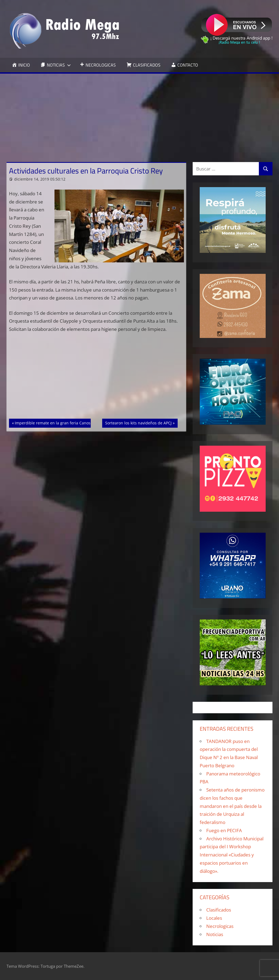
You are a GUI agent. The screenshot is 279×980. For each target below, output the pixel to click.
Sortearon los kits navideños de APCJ (138, 422)
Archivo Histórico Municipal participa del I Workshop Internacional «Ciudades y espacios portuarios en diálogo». (232, 855)
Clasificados (219, 910)
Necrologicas (220, 926)
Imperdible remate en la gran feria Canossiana (57, 422)
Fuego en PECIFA (224, 830)
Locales (214, 918)
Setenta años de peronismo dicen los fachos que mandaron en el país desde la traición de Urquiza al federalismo (232, 806)
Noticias (215, 934)
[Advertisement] (139, 115)
